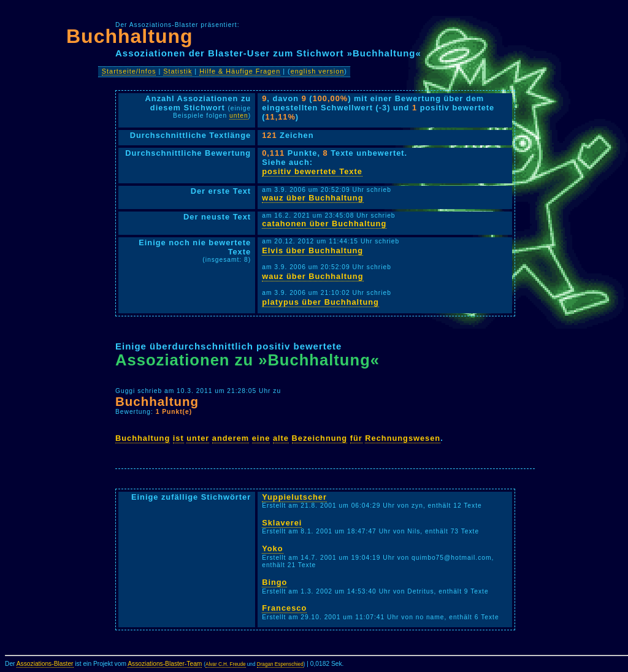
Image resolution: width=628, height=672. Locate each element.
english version (318, 71)
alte (281, 438)
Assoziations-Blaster (45, 664)
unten (239, 116)
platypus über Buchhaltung (320, 302)
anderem (231, 438)
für (356, 438)
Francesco (284, 608)
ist (178, 438)
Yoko (272, 548)
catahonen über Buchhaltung (324, 223)
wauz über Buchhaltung (312, 198)
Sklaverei (282, 523)
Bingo (274, 582)
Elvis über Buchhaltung (312, 250)
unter (198, 438)
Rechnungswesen (403, 438)
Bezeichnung (320, 438)
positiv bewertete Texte (312, 171)
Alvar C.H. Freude (226, 664)
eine (261, 438)
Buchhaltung (130, 36)
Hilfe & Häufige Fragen (240, 71)
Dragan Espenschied (280, 664)
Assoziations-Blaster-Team (165, 664)
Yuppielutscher (294, 497)
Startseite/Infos (129, 71)
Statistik (178, 71)
